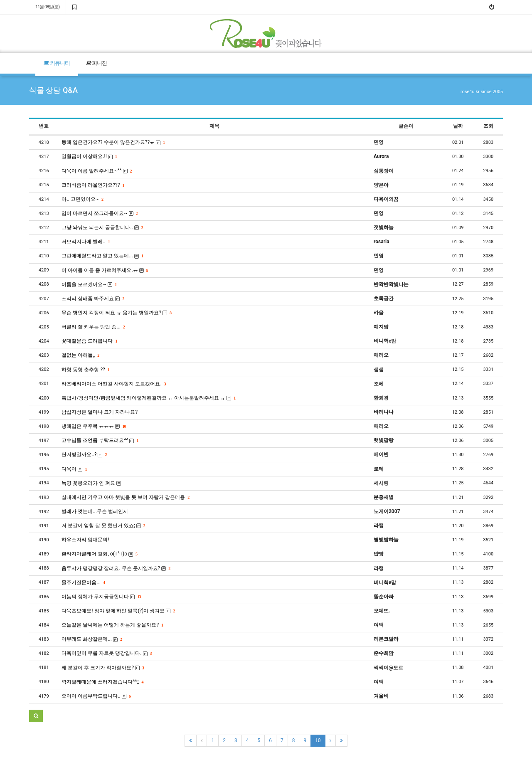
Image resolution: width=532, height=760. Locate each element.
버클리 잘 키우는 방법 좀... (93, 327)
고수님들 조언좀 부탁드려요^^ (100, 440)
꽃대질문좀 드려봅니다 (89, 341)
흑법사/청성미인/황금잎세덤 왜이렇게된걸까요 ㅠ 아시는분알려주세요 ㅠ (148, 398)
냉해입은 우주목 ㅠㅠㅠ (94, 426)
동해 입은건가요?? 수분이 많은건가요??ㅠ (113, 142)
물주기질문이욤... (83, 582)
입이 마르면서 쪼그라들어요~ (99, 213)
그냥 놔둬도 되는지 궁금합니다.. (102, 227)
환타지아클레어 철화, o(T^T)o (99, 554)
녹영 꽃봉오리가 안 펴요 (91, 483)
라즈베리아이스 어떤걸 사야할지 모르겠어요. (113, 384)
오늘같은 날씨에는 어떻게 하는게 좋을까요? (112, 625)
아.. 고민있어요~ (82, 199)
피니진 (97, 63)
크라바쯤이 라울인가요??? (93, 185)
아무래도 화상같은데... (91, 639)
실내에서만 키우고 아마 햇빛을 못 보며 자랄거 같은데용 (125, 497)
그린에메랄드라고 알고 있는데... (102, 256)
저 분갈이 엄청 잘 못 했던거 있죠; (103, 526)
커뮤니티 (57, 63)
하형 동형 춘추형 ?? (85, 370)
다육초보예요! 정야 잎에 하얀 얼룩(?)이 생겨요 (118, 611)
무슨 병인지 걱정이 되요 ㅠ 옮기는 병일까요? (116, 313)
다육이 (74, 469)
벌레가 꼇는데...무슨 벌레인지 (95, 511)
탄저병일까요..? (84, 454)
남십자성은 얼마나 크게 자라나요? (100, 412)
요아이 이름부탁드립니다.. (96, 696)
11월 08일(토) (47, 7)
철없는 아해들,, (80, 355)
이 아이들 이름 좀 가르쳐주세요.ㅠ (105, 270)
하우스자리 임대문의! (85, 540)
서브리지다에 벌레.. (85, 242)
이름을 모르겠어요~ (89, 284)
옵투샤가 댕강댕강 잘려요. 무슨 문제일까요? (116, 568)
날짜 (458, 126)
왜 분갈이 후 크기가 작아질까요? (103, 668)
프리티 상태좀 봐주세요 (93, 299)
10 (318, 740)
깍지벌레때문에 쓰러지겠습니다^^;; (102, 682)
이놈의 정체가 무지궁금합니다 (101, 597)
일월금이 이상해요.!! (89, 156)
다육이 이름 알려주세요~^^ (96, 171)
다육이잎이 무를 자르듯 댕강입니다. (106, 653)
